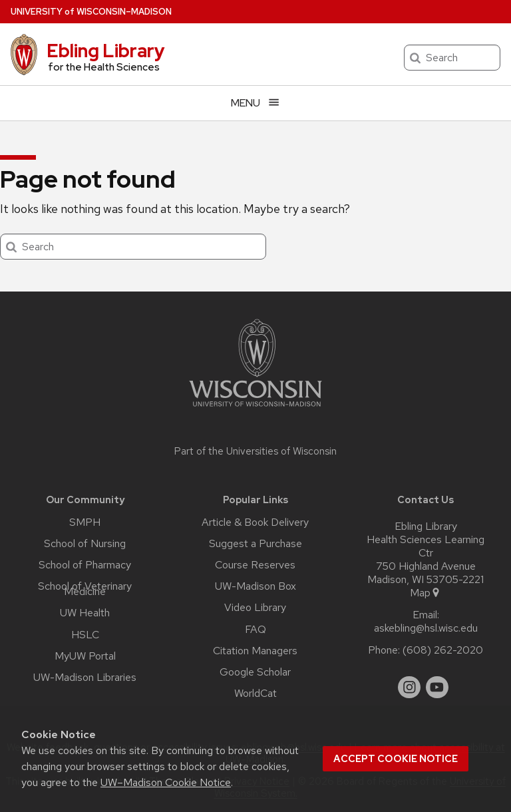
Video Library (255, 608)
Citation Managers (255, 651)
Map (426, 593)
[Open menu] (255, 103)
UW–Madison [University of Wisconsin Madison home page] (91, 12)
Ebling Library (106, 51)
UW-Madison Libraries (85, 678)
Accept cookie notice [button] (396, 759)
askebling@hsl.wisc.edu (426, 628)
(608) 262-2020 (443, 650)
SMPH (85, 522)
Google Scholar (255, 672)
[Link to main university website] (255, 409)
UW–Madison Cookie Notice (166, 782)
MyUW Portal (85, 656)
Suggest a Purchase (255, 544)
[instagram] (409, 688)
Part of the (255, 451)
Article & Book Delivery (255, 522)
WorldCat (255, 694)
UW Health (85, 613)
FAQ (255, 630)
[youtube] (437, 688)
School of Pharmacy (85, 565)
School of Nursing (85, 544)
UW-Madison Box (255, 586)
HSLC (85, 635)
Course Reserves (255, 565)
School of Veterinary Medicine (85, 589)
